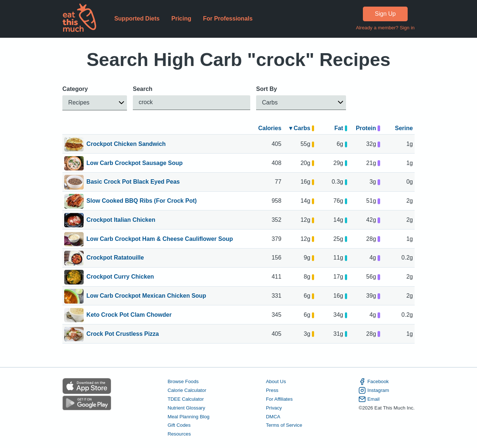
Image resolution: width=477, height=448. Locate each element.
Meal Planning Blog (189, 416)
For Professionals (228, 19)
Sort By (267, 89)
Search (143, 89)
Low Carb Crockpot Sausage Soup (135, 164)
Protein (368, 128)
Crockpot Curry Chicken (120, 277)
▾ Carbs (302, 128)
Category (75, 89)
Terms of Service (284, 425)
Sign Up (385, 14)
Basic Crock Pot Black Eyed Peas (133, 182)
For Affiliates (279, 399)
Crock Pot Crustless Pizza (123, 334)
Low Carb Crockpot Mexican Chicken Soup (146, 296)
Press (272, 390)
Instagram (374, 390)
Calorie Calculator (187, 390)
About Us (276, 381)
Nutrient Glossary (186, 408)
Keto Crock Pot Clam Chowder (129, 315)
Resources (179, 434)
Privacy (274, 408)
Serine (404, 128)
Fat (341, 128)
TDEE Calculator (186, 399)
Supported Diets (137, 19)
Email (369, 399)
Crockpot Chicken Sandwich (126, 144)
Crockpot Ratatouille (115, 258)
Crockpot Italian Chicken (121, 220)
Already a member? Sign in (385, 28)
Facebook (374, 382)
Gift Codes (179, 425)
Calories (270, 128)
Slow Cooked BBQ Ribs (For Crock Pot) (142, 201)
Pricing (181, 19)
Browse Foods (183, 381)
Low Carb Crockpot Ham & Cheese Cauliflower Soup (160, 239)
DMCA (273, 416)
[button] (95, 103)
